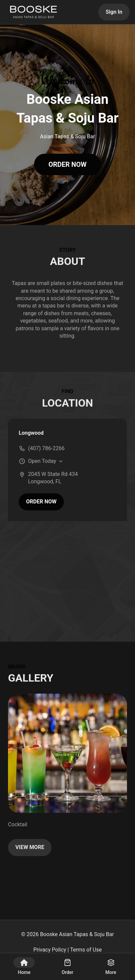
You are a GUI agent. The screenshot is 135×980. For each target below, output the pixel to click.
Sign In (114, 12)
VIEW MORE (30, 847)
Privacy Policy (50, 950)
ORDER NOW (67, 164)
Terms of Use (86, 950)
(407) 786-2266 (46, 448)
